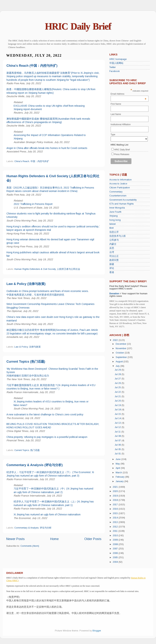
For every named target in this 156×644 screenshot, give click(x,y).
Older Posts (93, 539)
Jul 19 (118, 405)
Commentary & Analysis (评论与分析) (35, 465)
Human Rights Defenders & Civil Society (35, 269)
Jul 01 (118, 454)
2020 (116, 491)
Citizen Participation (120, 188)
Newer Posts (15, 539)
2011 (116, 531)
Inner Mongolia (117, 208)
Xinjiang (114, 216)
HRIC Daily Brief (78, 26)
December (121, 344)
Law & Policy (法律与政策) (26, 284)
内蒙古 (113, 244)
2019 (116, 496)
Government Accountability (123, 200)
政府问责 (114, 260)
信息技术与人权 (118, 236)
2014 (116, 518)
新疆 (112, 264)
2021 (116, 487)
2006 (116, 553)
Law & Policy (21, 347)
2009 (116, 540)
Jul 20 (118, 401)
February (120, 477)
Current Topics (22, 450)
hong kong (115, 220)
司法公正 (114, 256)
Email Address (129, 94)
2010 (116, 536)
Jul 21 (118, 396)
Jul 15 (118, 414)
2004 (116, 562)
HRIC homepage (118, 59)
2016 (116, 509)
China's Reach (22, 161)
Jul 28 (118, 374)
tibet (111, 228)
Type (113, 135)
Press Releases (122, 154)
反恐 (112, 248)
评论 (112, 268)
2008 (116, 544)
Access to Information (120, 180)
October (120, 353)
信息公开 (114, 232)
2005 (116, 557)
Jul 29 (118, 370)
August (120, 362)
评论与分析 (46, 528)
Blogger (97, 631)
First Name (116, 104)
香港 (112, 272)
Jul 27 (118, 379)
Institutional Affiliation (121, 124)
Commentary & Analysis (26, 528)
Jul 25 (118, 387)
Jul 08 (118, 436)
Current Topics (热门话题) (26, 362)
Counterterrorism (118, 196)
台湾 (112, 252)
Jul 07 (118, 441)
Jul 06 (118, 445)
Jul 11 (118, 432)
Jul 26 (118, 383)
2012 (116, 527)
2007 (116, 549)
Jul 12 (118, 427)
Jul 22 (118, 392)
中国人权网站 (116, 63)
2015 (116, 513)
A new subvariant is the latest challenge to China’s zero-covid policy (45, 414)
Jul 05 (118, 449)
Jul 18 (118, 410)
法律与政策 (35, 347)
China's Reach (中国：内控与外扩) (32, 66)
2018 (116, 500)
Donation (114, 294)
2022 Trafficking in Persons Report (33, 204)
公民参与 (114, 240)
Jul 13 (118, 423)
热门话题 (35, 450)
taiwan (113, 224)
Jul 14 (118, 418)
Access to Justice (118, 184)
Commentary (116, 192)
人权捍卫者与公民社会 (68, 269)
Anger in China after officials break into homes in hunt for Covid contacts (47, 148)
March (119, 473)
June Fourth (115, 212)
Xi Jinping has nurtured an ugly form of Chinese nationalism (47, 514)
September (122, 357)
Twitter (113, 67)
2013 (116, 522)
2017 (116, 505)
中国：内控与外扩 (40, 161)
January (120, 481)
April (118, 468)
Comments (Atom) (30, 546)
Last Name (116, 114)
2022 (116, 340)
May (118, 464)
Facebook (114, 71)
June (118, 459)
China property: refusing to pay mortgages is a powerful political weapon (47, 437)
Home (54, 539)
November (121, 348)
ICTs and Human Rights (121, 204)
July (118, 366)
